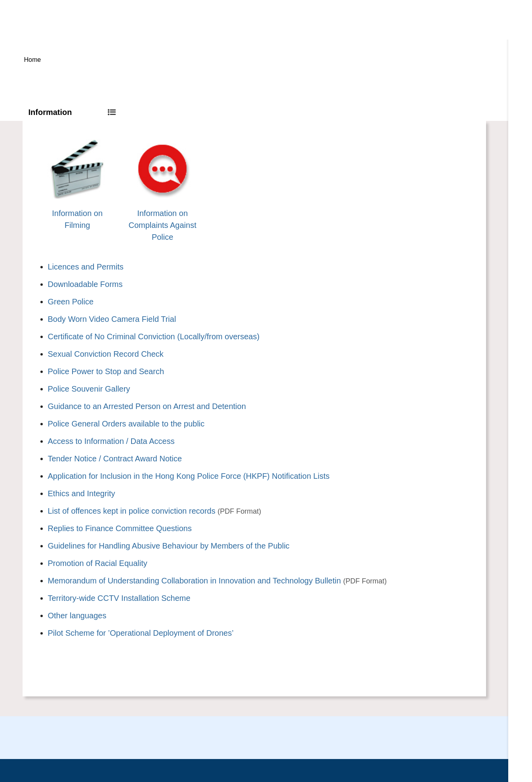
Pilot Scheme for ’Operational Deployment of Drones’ (141, 633)
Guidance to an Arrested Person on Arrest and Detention (147, 406)
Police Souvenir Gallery (89, 389)
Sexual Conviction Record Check (106, 354)
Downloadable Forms (85, 284)
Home (33, 60)
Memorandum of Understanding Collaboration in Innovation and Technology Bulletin (194, 581)
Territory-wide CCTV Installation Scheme (119, 598)
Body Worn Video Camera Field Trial (112, 319)
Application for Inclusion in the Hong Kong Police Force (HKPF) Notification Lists (189, 476)
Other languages (77, 616)
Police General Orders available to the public (126, 424)
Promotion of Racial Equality (98, 563)
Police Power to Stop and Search (106, 371)
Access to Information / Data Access (111, 441)
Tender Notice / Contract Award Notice (115, 459)
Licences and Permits (86, 267)
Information (72, 112)
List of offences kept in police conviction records (132, 511)
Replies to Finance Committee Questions (120, 528)
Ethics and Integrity (82, 493)
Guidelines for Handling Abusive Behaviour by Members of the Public (169, 546)
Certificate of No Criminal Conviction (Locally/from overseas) (154, 337)
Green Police (71, 302)
